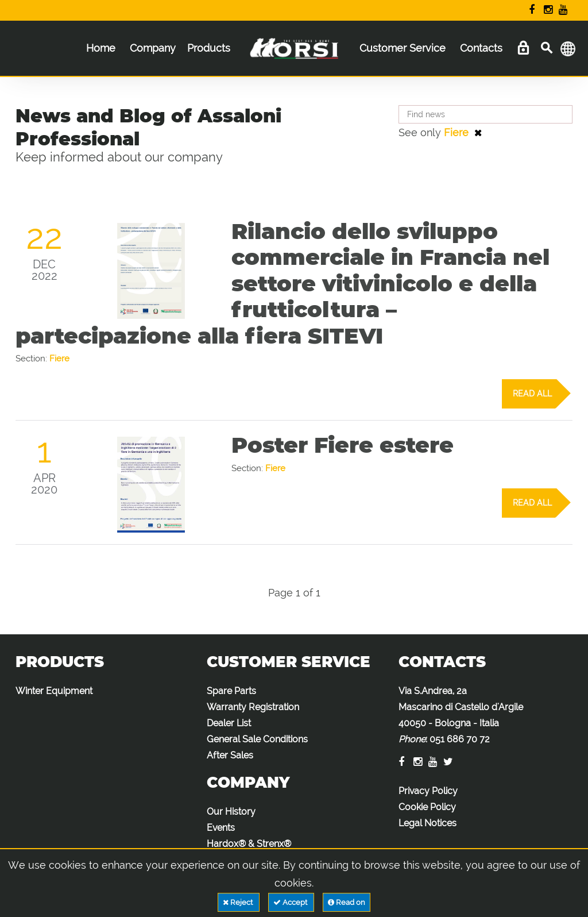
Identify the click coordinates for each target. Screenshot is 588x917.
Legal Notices (428, 823)
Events (221, 828)
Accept (291, 902)
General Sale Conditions (257, 739)
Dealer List (229, 723)
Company (153, 48)
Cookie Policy (427, 807)
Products (209, 48)
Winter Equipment (54, 691)
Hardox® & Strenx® (249, 844)
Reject (239, 902)
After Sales (230, 755)
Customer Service (403, 48)
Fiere (458, 132)
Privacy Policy (428, 791)
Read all (534, 394)
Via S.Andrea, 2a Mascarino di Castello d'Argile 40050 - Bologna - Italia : (461, 715)
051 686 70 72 (460, 739)
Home (101, 48)
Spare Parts (231, 691)
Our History (231, 812)
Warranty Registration (253, 707)
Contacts (481, 48)
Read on (347, 902)
